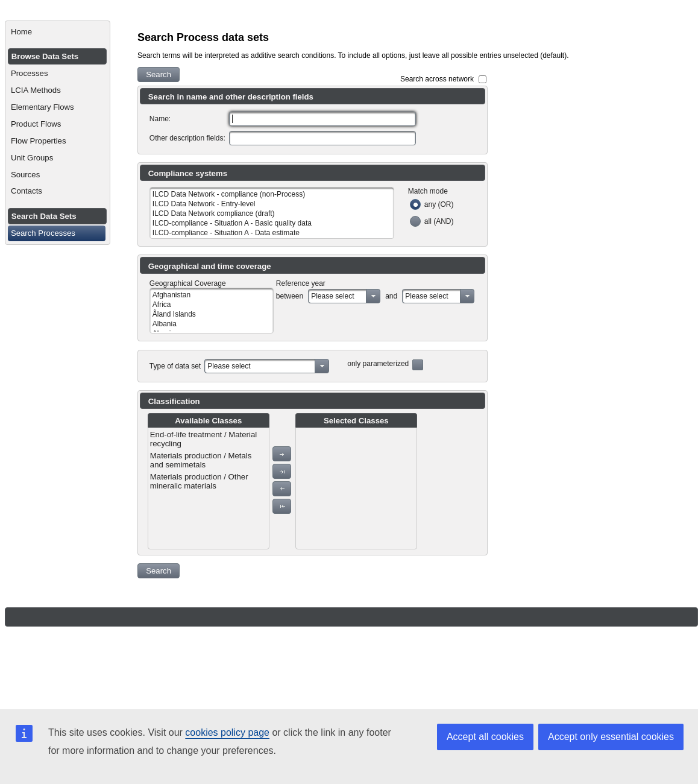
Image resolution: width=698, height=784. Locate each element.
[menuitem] (58, 32)
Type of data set (175, 366)
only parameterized (378, 364)
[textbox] (322, 119)
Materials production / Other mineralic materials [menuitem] (199, 481)
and (391, 296)
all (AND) (439, 221)
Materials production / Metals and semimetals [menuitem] (201, 460)
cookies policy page (227, 732)
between (290, 296)
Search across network (437, 79)
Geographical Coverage (188, 283)
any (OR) (439, 204)
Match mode (428, 191)
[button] (159, 74)
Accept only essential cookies (611, 737)
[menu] (209, 488)
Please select (332, 296)
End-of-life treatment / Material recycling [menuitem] (203, 439)
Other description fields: (187, 138)
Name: (160, 119)
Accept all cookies (485, 737)
